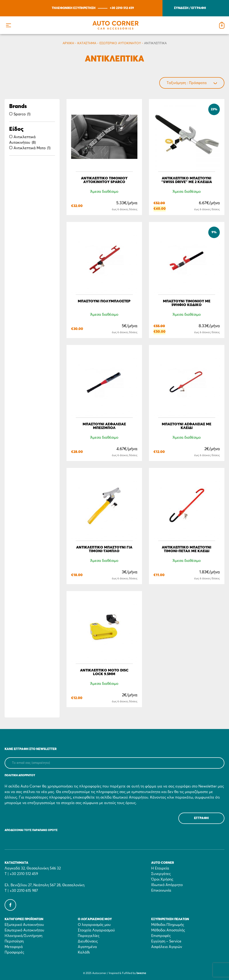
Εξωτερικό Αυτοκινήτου (24, 925)
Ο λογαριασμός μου (94, 925)
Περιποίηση (14, 941)
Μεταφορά (14, 947)
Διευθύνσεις (88, 941)
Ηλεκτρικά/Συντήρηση (23, 936)
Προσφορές (14, 952)
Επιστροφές (161, 936)
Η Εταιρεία (160, 868)
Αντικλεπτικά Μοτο (30, 148)
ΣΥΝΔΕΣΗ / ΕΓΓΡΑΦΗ (190, 8)
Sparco (20, 114)
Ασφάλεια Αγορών (167, 947)
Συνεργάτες (161, 874)
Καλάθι (84, 952)
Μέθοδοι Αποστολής (168, 930)
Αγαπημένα (87, 947)
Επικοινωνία (161, 890)
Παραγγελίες (89, 936)
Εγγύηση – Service (166, 941)
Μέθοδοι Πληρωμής (168, 925)
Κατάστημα (87, 43)
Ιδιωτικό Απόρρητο (167, 885)
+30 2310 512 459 (122, 8)
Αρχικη (68, 43)
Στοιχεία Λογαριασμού (96, 930)
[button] (8, 25)
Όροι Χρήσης (162, 879)
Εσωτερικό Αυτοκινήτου (120, 43)
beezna (141, 973)
